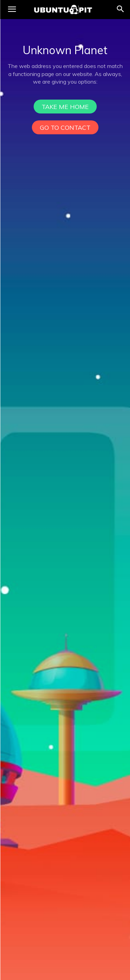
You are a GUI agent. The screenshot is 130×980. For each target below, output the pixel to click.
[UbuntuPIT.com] (63, 10)
